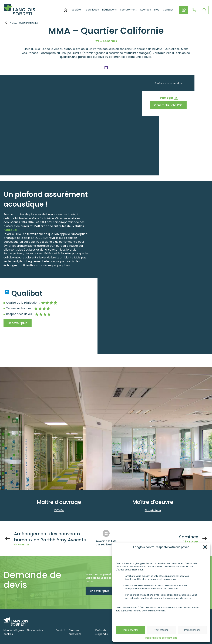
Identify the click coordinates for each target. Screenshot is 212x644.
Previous (180, 477)
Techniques (92, 10)
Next (188, 477)
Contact (168, 10)
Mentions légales (14, 630)
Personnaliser (192, 630)
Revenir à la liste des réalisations (106, 543)
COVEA (59, 510)
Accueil (65, 10)
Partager (167, 98)
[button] (205, 547)
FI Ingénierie (153, 510)
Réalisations (109, 10)
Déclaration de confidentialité (161, 638)
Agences (145, 10)
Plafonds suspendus (168, 83)
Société (76, 10)
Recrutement (128, 10)
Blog (157, 10)
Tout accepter (130, 630)
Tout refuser (161, 630)
